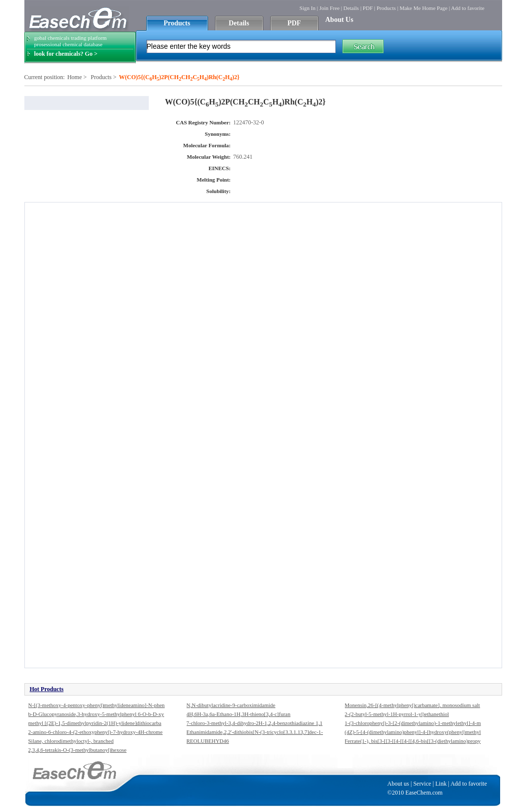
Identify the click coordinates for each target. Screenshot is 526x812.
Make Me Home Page (423, 8)
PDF (368, 8)
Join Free (330, 8)
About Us (339, 20)
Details (351, 8)
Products (386, 8)
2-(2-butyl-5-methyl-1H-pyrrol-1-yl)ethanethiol (397, 714)
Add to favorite (468, 8)
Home (74, 77)
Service (422, 784)
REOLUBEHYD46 (208, 741)
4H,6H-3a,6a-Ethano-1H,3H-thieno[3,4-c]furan (239, 714)
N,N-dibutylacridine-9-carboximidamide (231, 705)
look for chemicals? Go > (66, 54)
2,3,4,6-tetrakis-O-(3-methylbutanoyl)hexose (78, 750)
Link (441, 784)
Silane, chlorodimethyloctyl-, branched (71, 741)
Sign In (308, 8)
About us (398, 784)
